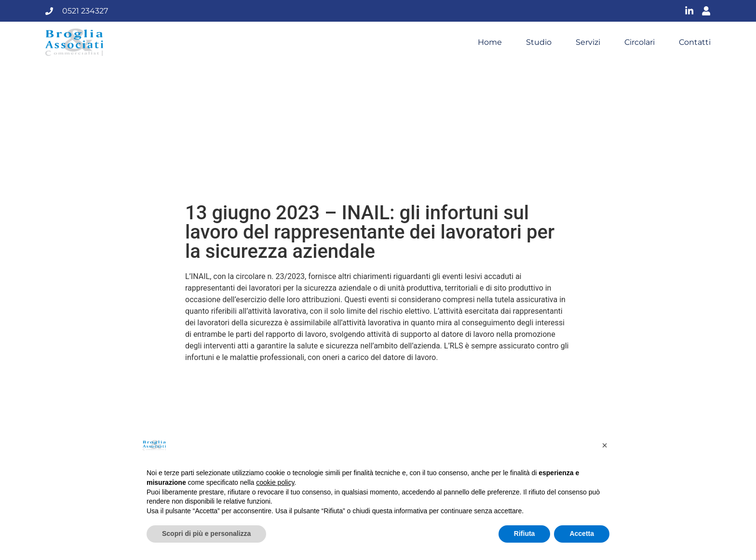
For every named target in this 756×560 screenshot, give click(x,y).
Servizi (588, 42)
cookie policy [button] (275, 482)
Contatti (695, 42)
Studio (539, 42)
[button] (605, 445)
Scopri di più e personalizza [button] (206, 533)
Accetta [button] (582, 533)
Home (490, 42)
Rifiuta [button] (525, 533)
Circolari (640, 42)
